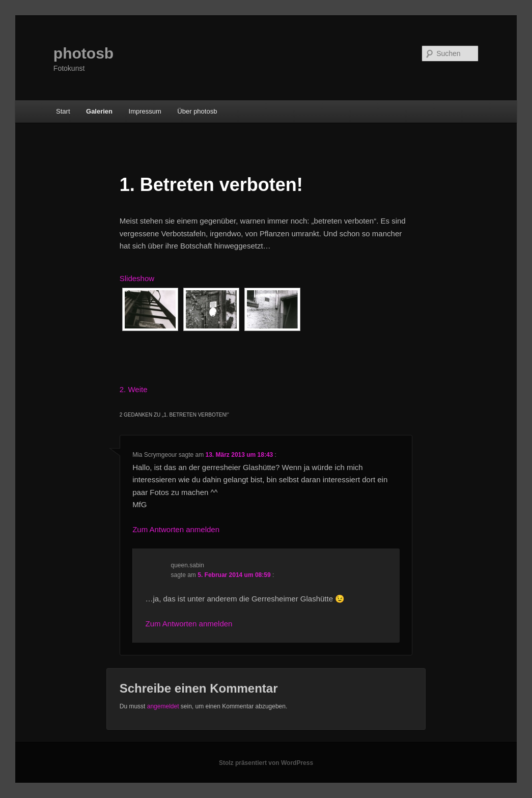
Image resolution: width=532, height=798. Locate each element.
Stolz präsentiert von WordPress (266, 763)
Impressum (145, 111)
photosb (83, 53)
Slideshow (137, 278)
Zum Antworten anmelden (176, 529)
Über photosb (197, 111)
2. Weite (134, 389)
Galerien (99, 111)
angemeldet (163, 706)
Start (63, 111)
